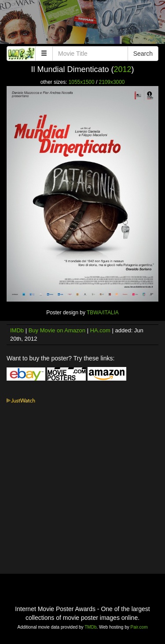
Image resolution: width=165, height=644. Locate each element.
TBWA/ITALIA (103, 313)
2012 (123, 69)
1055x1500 (82, 82)
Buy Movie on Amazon (57, 330)
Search (143, 54)
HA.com (100, 330)
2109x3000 (112, 82)
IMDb (17, 330)
